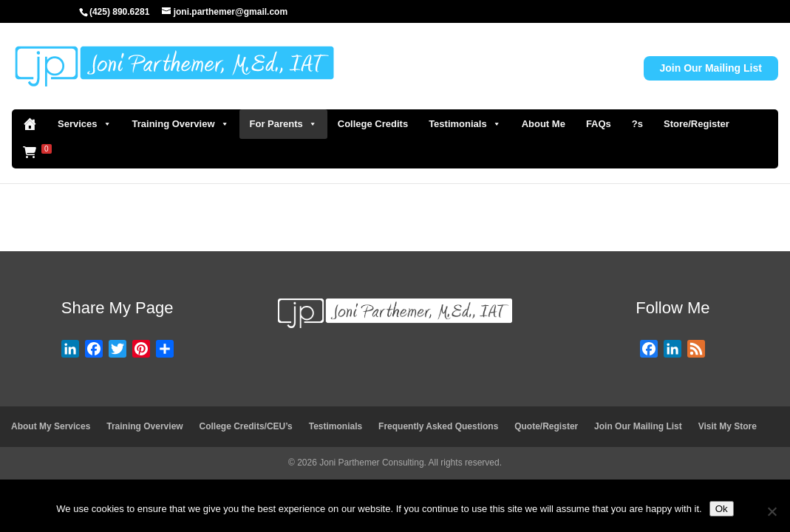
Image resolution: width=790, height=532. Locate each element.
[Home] (30, 124)
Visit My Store (728, 426)
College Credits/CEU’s (246, 426)
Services (85, 124)
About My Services (51, 426)
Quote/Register (546, 426)
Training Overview (181, 124)
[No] (772, 511)
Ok (722, 509)
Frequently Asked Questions (438, 426)
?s (637, 124)
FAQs (599, 124)
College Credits (373, 124)
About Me (544, 124)
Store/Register (697, 124)
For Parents (283, 124)
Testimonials (465, 124)
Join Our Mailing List (711, 68)
